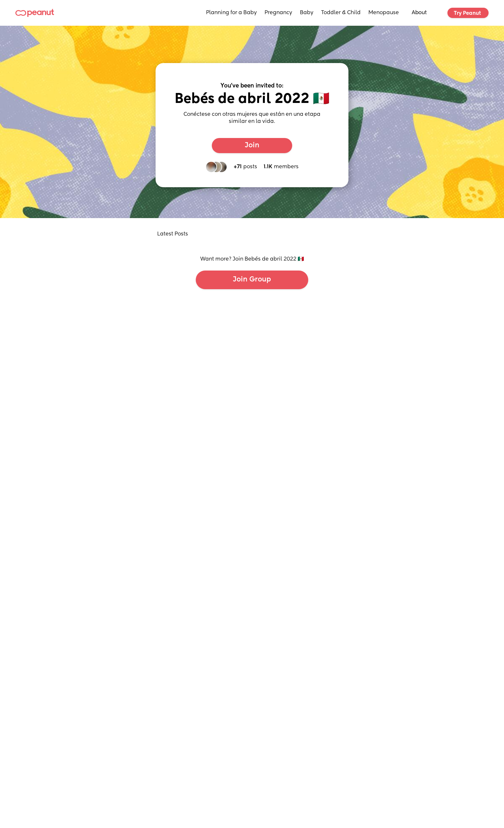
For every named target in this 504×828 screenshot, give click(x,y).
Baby (307, 13)
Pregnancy (278, 13)
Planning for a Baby (231, 13)
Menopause (384, 13)
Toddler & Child (341, 13)
